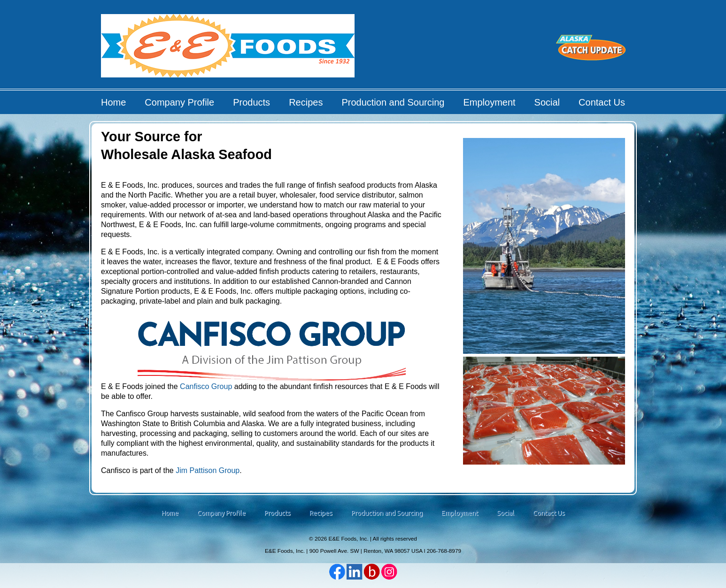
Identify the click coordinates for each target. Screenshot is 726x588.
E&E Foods (228, 49)
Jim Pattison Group (208, 470)
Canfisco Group (206, 386)
